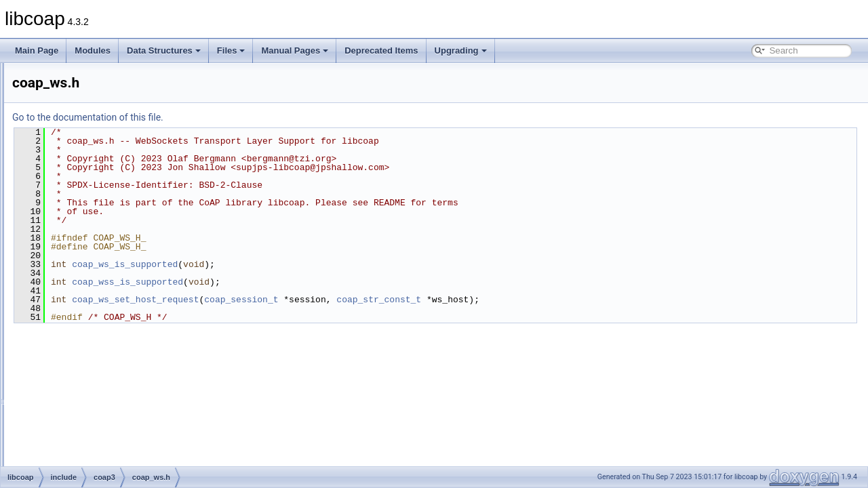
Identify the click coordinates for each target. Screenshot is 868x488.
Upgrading (461, 50)
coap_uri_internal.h (112, 309)
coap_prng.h (100, 130)
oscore (79, 369)
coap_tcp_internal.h (113, 264)
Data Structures (164, 50)
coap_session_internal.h (121, 205)
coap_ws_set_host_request (305, 300)
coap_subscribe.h (109, 235)
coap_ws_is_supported (294, 264)
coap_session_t (411, 300)
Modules (93, 50)
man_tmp (62, 399)
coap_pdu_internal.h (114, 115)
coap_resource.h (107, 145)
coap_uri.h (96, 294)
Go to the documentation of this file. (257, 117)
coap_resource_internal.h (123, 160)
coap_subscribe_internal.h (125, 249)
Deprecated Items (381, 50)
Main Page (37, 50)
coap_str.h (96, 220)
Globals (48, 413)
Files (231, 50)
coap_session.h (105, 190)
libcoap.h (94, 354)
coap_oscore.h (104, 70)
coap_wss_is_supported (297, 282)
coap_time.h (99, 279)
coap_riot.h (97, 175)
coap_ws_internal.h (112, 339)
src (61, 384)
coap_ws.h (97, 324)
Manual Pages (295, 50)
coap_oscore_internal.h (120, 85)
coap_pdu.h (99, 100)
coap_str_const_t (548, 300)
